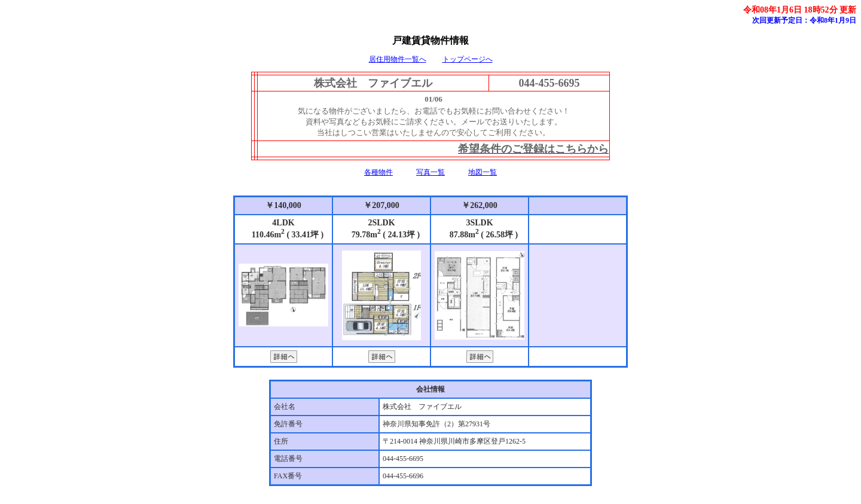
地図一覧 (483, 172)
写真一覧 (430, 172)
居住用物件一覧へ (398, 59)
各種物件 (378, 172)
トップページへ (468, 59)
